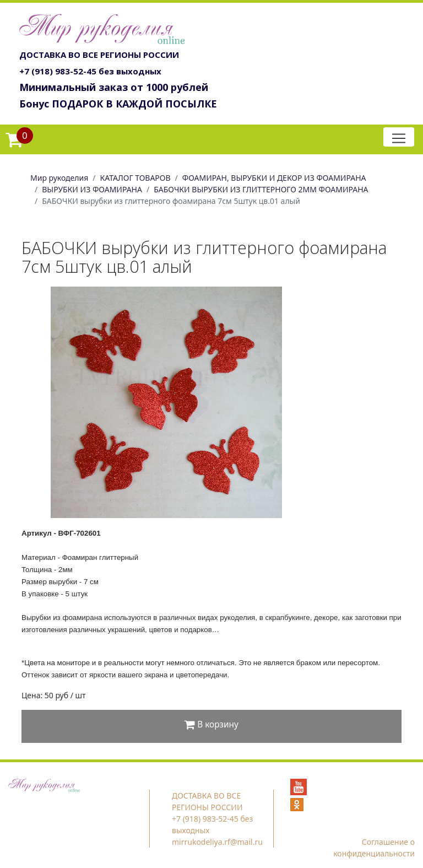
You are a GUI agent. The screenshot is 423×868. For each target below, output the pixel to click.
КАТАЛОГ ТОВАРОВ (135, 178)
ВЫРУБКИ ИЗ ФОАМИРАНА (92, 189)
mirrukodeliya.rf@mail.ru (217, 842)
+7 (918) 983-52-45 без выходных (90, 71)
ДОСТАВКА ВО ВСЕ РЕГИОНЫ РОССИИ (99, 55)
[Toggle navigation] (399, 137)
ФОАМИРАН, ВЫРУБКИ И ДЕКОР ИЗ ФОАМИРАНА (274, 178)
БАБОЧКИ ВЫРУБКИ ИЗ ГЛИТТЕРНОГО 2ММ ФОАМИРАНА (261, 189)
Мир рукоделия (59, 178)
